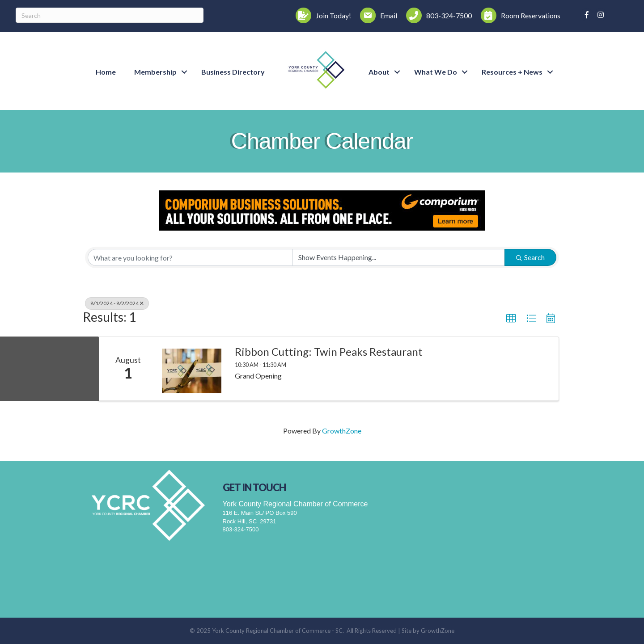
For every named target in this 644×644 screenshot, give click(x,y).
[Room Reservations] (518, 15)
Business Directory (233, 72)
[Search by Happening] (399, 257)
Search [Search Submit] (530, 257)
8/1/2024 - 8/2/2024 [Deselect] (117, 303)
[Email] (376, 15)
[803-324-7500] (437, 15)
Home (106, 72)
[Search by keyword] (190, 257)
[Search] (110, 15)
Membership (155, 72)
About (379, 72)
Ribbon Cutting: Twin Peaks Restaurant (329, 352)
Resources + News (512, 72)
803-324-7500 (241, 529)
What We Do (436, 72)
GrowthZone (342, 431)
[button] (511, 319)
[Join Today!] (321, 15)
